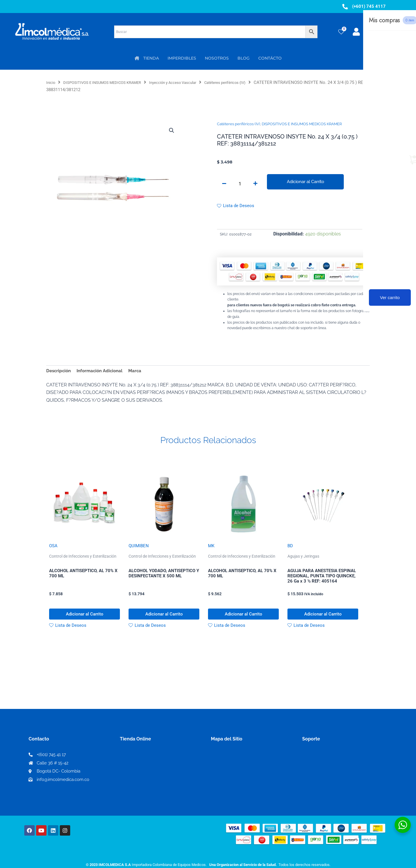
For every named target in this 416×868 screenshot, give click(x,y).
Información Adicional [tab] (103, 372)
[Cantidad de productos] (240, 184)
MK (211, 548)
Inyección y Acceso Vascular (191, 82)
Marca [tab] (140, 372)
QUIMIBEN (139, 548)
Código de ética (320, 772)
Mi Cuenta (133, 763)
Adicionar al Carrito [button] (84, 619)
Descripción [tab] (59, 372)
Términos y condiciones (328, 763)
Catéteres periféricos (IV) (251, 82)
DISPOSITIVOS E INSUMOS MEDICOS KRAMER (110, 82)
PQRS (217, 772)
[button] (171, 131)
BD (290, 548)
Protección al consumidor (330, 790)
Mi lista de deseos (141, 772)
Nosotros (221, 762)
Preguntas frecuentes (326, 781)
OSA (54, 548)
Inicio (52, 82)
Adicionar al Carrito (305, 182)
